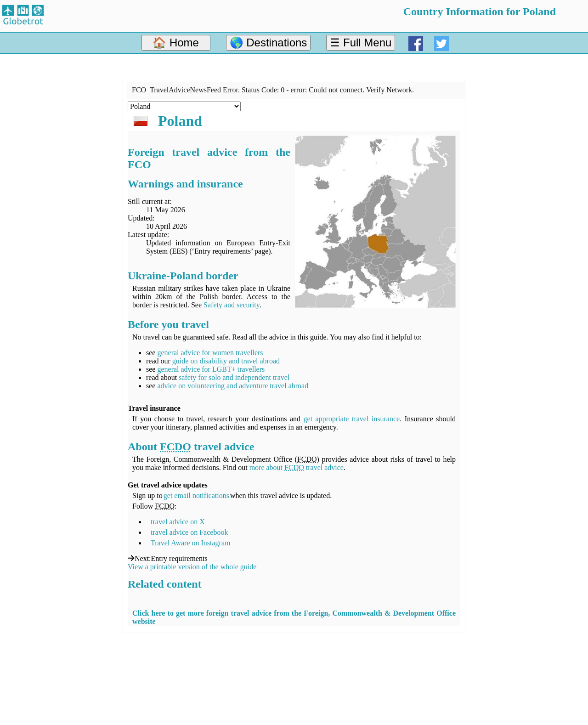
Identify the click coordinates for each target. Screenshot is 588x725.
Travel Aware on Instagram (190, 543)
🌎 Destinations (269, 42)
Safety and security (232, 305)
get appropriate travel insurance (352, 419)
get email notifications (196, 496)
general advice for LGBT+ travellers (211, 369)
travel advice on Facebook (189, 532)
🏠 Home (176, 42)
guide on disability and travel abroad (226, 361)
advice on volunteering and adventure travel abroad (233, 386)
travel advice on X (178, 522)
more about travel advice (297, 467)
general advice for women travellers (210, 353)
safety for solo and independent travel (234, 377)
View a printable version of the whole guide (192, 567)
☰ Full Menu (361, 42)
